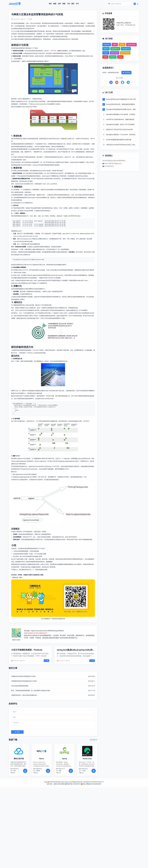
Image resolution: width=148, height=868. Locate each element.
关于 (77, 4)
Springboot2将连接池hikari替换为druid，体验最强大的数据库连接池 (121, 110)
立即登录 (126, 73)
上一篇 (46, 661)
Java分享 (15, 4)
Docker (106, 53)
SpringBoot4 (115, 49)
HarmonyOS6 (131, 45)
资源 (64, 4)
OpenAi (122, 45)
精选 (55, 4)
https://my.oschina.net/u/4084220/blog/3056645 (47, 631)
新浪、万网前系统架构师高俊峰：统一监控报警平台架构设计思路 (31, 691)
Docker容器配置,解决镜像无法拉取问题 (119, 140)
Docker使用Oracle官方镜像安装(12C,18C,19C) (121, 99)
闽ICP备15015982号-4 (74, 784)
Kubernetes (115, 53)
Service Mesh (125, 53)
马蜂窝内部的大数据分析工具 (57, 144)
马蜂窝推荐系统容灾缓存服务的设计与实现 (24, 681)
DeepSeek (107, 45)
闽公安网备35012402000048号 (91, 784)
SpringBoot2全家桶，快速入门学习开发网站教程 (121, 125)
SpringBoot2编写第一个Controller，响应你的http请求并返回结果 (121, 135)
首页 (50, 4)
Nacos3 (106, 49)
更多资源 (94, 740)
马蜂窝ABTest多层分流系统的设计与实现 (23, 676)
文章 (59, 4)
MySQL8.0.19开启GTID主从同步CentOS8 (119, 130)
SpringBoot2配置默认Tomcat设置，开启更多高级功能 (121, 115)
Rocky (120, 57)
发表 (17, 732)
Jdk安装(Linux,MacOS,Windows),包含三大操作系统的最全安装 (121, 145)
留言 (73, 4)
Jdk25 (115, 45)
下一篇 (92, 661)
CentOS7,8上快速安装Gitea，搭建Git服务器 (120, 119)
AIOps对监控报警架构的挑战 (20, 686)
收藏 (30, 19)
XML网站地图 (63, 784)
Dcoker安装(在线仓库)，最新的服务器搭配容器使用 (121, 104)
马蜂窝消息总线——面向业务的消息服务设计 (24, 695)
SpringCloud (126, 49)
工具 (68, 4)
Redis (105, 57)
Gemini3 (113, 57)
